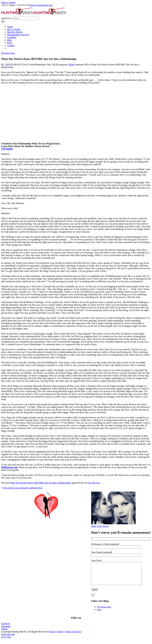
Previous (5, 53)
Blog (71, 65)
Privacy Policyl (56, 636)
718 (6, 65)
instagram (6, 631)
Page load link (8, 639)
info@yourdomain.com (41, 5)
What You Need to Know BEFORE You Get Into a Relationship (40, 483)
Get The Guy (94, 483)
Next (12, 53)
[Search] (3, 21)
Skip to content (8, 2)
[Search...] (25, 18)
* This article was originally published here (22, 488)
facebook (6, 628)
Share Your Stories (100, 526)
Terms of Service (73, 636)
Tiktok (4, 633)
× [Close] (93, 600)
